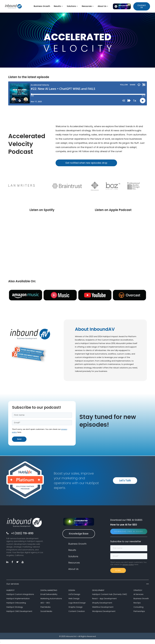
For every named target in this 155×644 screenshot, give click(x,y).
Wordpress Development (104, 612)
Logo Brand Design (77, 603)
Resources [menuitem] (88, 6)
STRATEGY (138, 591)
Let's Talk (125, 481)
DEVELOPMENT (98, 591)
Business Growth (141, 599)
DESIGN (72, 591)
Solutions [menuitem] (72, 6)
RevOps (137, 603)
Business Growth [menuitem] (42, 6)
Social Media (46, 612)
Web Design (74, 599)
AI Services (138, 595)
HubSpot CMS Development (19, 612)
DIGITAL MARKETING (49, 591)
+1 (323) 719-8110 (22, 534)
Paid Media (45, 607)
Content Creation (77, 612)
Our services (78, 584)
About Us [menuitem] (103, 6)
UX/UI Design (74, 595)
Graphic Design (76, 607)
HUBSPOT (10, 591)
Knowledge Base (79, 534)
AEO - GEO (45, 603)
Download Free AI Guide (129, 532)
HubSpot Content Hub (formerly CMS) (110, 595)
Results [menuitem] (58, 6)
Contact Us (142, 6)
